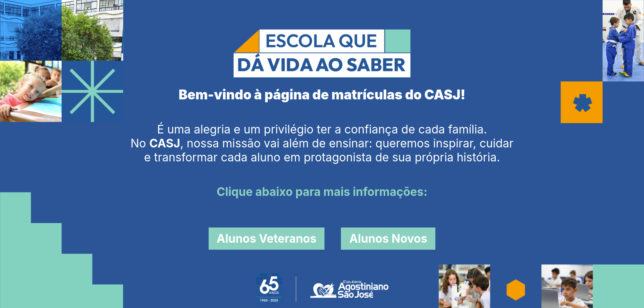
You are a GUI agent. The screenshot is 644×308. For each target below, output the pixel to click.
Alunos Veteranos (267, 239)
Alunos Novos (388, 239)
